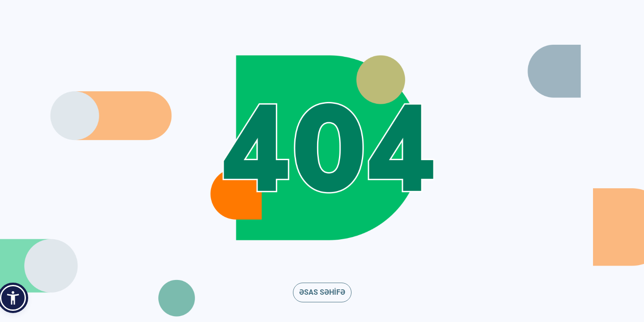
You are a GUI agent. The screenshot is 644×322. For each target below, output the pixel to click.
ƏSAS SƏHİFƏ (322, 292)
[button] (13, 298)
